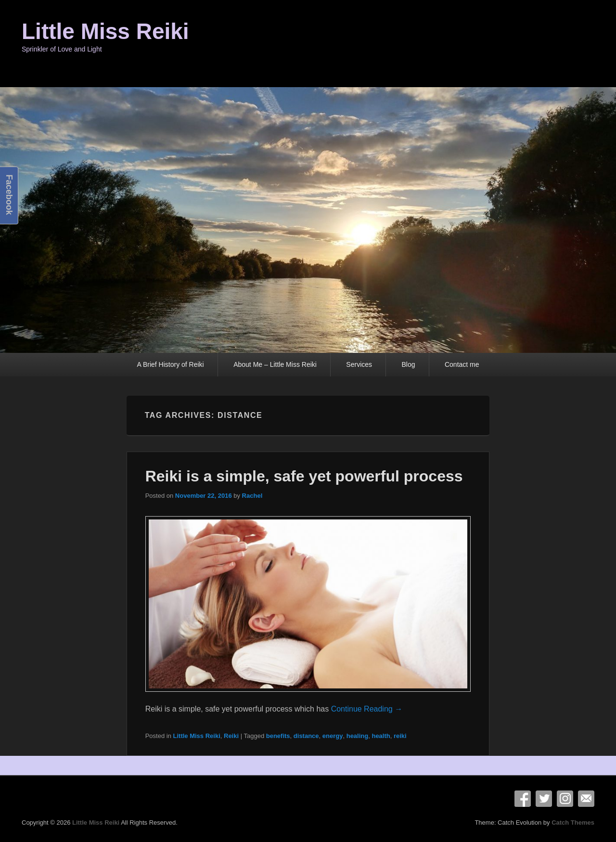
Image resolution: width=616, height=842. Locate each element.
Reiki (231, 736)
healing (358, 736)
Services (359, 364)
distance (306, 736)
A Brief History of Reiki (170, 364)
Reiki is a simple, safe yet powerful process (304, 476)
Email (586, 799)
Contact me (462, 364)
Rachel (252, 496)
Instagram (565, 799)
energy (333, 736)
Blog (408, 364)
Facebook (523, 799)
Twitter (544, 799)
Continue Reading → (367, 709)
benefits (278, 736)
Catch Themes (573, 823)
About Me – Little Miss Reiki (275, 364)
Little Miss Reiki (105, 31)
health (381, 736)
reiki (400, 736)
